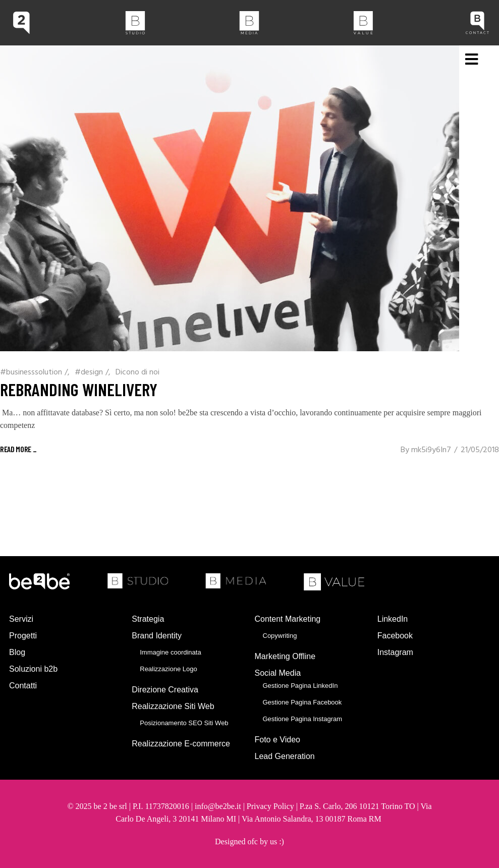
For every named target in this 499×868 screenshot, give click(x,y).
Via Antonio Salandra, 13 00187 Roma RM (313, 819)
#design (89, 372)
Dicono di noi (137, 372)
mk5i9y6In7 (431, 450)
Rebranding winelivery (79, 389)
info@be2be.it (218, 806)
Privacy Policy (270, 806)
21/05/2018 (480, 450)
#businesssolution (31, 372)
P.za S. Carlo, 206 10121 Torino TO (357, 806)
